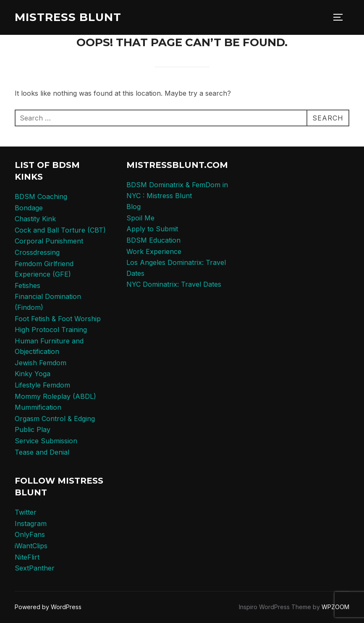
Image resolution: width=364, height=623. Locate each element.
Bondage (29, 208)
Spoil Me (140, 218)
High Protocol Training (51, 330)
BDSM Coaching (41, 196)
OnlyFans (30, 534)
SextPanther (35, 568)
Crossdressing (37, 252)
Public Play (33, 429)
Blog (134, 207)
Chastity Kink (35, 219)
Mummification (38, 407)
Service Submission (46, 441)
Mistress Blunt (68, 17)
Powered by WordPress (48, 607)
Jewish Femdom (41, 363)
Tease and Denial (42, 452)
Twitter (26, 512)
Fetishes (27, 285)
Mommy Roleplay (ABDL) (55, 396)
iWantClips (31, 546)
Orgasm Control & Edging (55, 419)
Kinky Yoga (33, 374)
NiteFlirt (27, 557)
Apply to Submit (152, 229)
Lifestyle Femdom (42, 385)
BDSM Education (153, 240)
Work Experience (154, 251)
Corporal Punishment (49, 241)
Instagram (31, 524)
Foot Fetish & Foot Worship (58, 319)
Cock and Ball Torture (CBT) (60, 230)
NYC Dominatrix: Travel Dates (174, 284)
